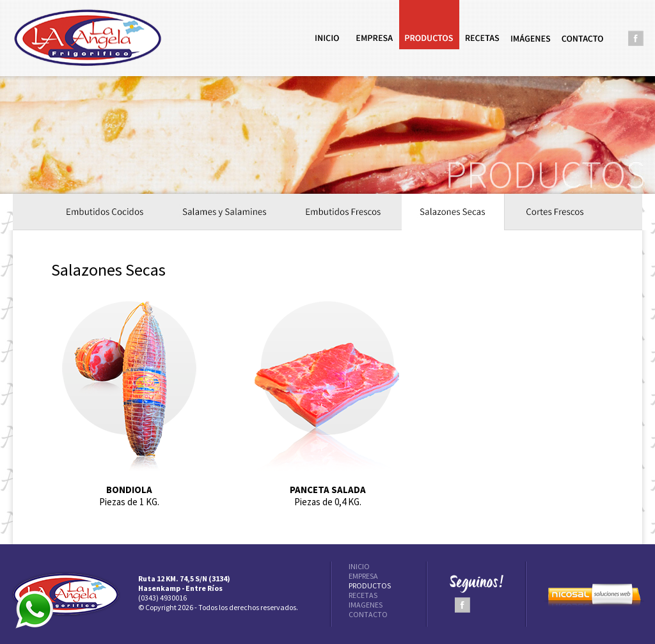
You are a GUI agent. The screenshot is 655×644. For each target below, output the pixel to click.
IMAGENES (366, 605)
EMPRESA (363, 576)
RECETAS (363, 595)
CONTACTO (368, 614)
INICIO (359, 566)
